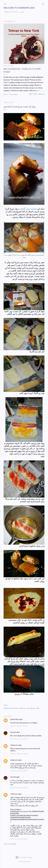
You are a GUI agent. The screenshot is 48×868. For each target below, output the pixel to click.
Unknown (14, 745)
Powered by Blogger (24, 857)
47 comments (13, 94)
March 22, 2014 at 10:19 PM (19, 771)
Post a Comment (10, 844)
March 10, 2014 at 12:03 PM (19, 739)
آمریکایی (21, 708)
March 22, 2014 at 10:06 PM (19, 754)
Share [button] (5, 94)
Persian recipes (13, 708)
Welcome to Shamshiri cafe (19, 8)
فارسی (21, 12)
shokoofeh (14, 719)
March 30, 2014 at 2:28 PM (19, 839)
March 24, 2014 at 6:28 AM (19, 788)
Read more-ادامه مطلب (37, 94)
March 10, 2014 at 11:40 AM (19, 726)
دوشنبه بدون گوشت (28, 209)
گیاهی (38, 708)
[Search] (43, 4)
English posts (10, 12)
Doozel (13, 732)
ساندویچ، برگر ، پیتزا (30, 708)
